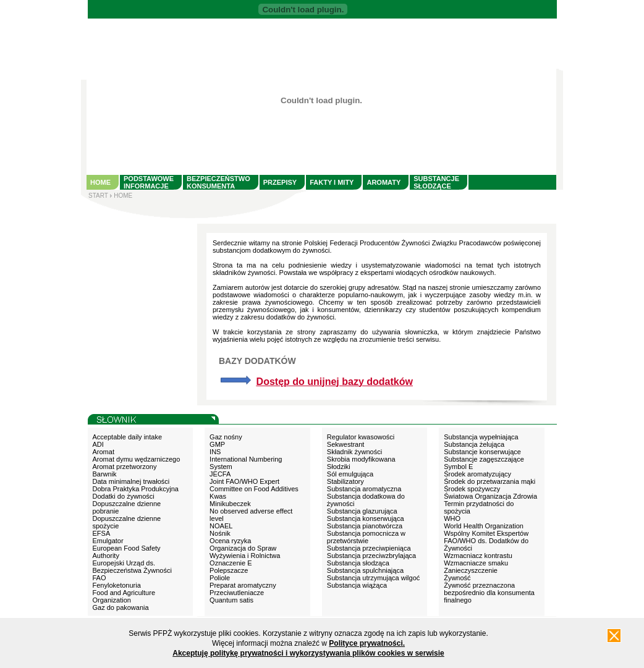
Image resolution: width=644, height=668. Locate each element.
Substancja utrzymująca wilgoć (373, 578)
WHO (452, 518)
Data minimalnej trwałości (131, 481)
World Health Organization (484, 526)
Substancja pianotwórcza (365, 526)
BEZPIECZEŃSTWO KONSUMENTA (218, 182)
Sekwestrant (346, 444)
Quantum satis (231, 600)
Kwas (218, 496)
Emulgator (108, 541)
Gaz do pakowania (121, 607)
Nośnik (220, 533)
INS (215, 452)
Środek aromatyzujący (477, 474)
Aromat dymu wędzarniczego (137, 459)
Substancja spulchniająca (365, 570)
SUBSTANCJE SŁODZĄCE (436, 182)
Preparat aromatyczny (243, 585)
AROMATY (383, 182)
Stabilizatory (345, 481)
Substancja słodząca (358, 563)
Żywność (457, 578)
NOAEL (221, 526)
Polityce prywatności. (367, 643)
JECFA (220, 474)
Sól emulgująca (350, 474)
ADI (98, 444)
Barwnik (105, 474)
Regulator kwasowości (361, 437)
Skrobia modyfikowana (361, 459)
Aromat (104, 452)
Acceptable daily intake (128, 437)
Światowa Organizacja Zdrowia (490, 496)
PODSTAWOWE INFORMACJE (149, 182)
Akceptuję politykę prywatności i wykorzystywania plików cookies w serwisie (308, 653)
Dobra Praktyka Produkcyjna (136, 489)
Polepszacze (229, 570)
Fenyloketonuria (117, 585)
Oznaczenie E (231, 563)
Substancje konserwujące (482, 452)
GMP (217, 444)
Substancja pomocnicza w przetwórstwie (366, 537)
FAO (100, 578)
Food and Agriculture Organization (124, 596)
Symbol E (458, 467)
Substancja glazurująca (362, 511)
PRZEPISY (280, 182)
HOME (100, 182)
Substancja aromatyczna (364, 489)
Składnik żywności (354, 452)
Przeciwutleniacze (237, 593)
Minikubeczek (230, 504)
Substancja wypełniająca (481, 437)
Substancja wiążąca (357, 585)
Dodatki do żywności (124, 496)
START (98, 196)
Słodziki (339, 467)
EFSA (102, 533)
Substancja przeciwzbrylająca (371, 556)
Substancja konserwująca (366, 518)
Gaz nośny (226, 437)
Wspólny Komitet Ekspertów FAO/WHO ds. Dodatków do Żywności (486, 541)
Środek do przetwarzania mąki (489, 481)
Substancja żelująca (474, 444)
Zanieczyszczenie (471, 570)
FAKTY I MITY (332, 182)
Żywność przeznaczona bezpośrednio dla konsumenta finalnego (489, 593)
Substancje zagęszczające (484, 459)
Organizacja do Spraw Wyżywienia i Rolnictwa (245, 552)
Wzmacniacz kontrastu (478, 556)
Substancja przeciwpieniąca (369, 548)
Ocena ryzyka (230, 541)
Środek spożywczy (472, 489)
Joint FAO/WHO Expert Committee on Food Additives (254, 485)
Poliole (220, 578)
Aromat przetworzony (125, 467)
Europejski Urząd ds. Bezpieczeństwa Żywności (132, 567)
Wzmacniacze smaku (476, 563)
